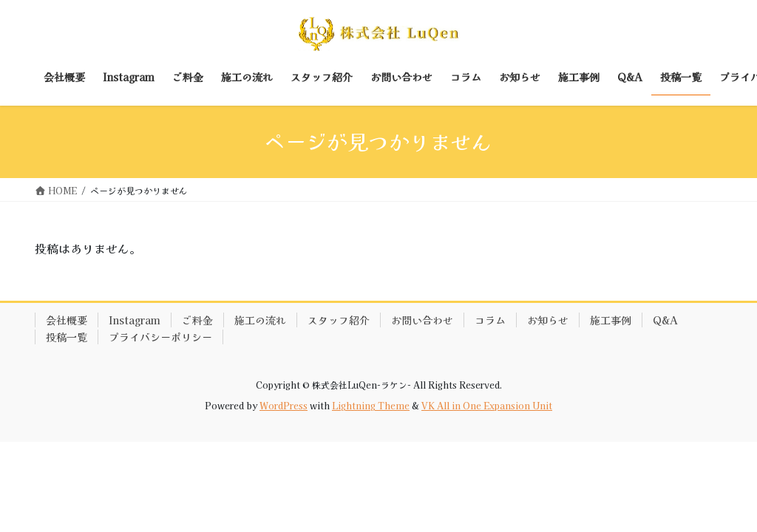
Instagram (135, 320)
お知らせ (548, 320)
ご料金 (197, 320)
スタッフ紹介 (339, 320)
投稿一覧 (67, 337)
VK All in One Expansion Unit (487, 405)
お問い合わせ (422, 320)
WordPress (284, 405)
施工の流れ (260, 320)
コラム (490, 320)
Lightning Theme (371, 405)
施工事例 (611, 320)
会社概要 (67, 320)
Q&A (665, 320)
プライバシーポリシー (160, 337)
